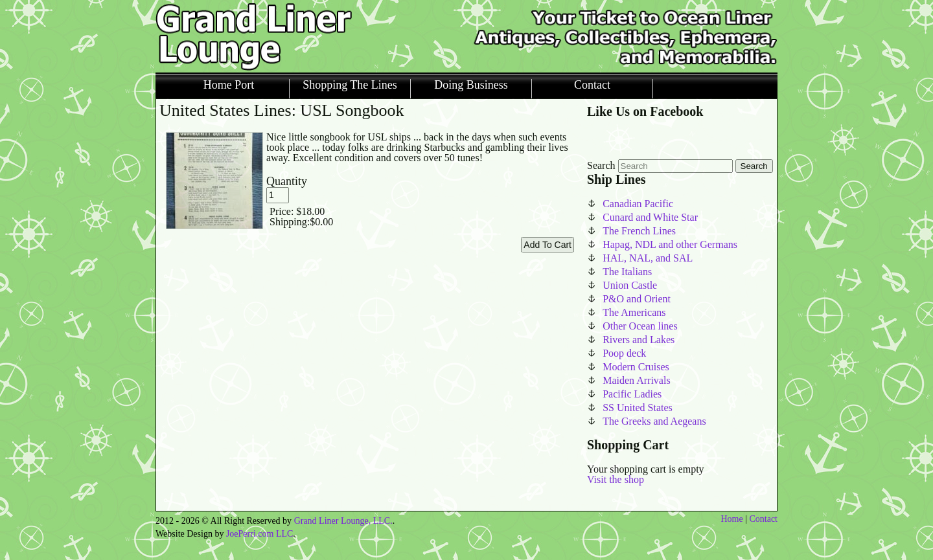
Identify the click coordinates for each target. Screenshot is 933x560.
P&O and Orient (637, 299)
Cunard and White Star (650, 217)
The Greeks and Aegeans (654, 421)
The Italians (627, 272)
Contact (592, 85)
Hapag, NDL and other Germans (670, 244)
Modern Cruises (636, 367)
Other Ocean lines (640, 326)
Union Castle (630, 285)
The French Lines (639, 231)
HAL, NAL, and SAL (648, 258)
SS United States (638, 408)
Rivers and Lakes (639, 340)
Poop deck (624, 353)
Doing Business (471, 85)
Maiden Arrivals (636, 380)
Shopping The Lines (350, 85)
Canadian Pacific (638, 204)
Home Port (229, 85)
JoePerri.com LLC (259, 534)
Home (731, 519)
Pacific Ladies (632, 394)
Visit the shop (616, 479)
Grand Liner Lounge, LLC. (343, 521)
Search (601, 165)
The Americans (634, 312)
